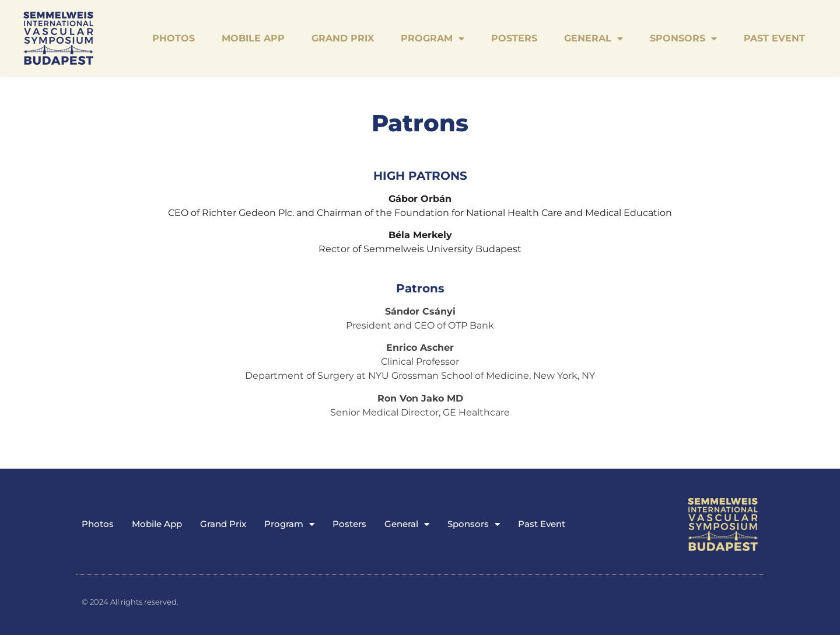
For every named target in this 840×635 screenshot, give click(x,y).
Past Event (774, 38)
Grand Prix (343, 38)
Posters (514, 38)
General (594, 39)
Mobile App (253, 38)
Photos (174, 38)
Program (433, 39)
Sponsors (683, 39)
